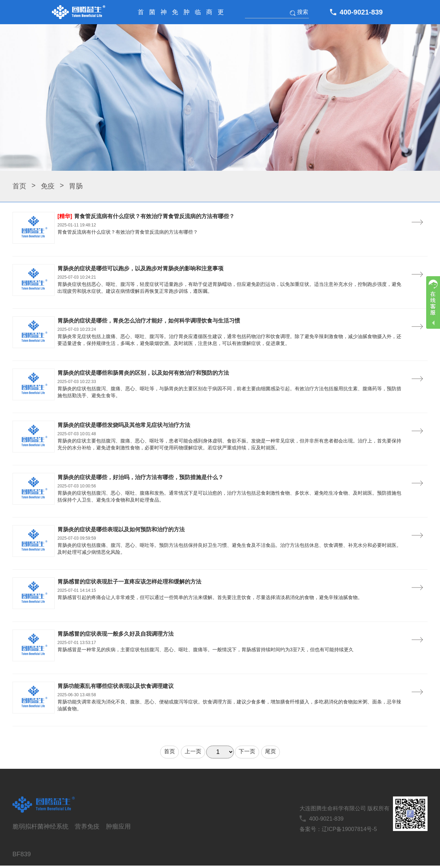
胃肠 (76, 186)
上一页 (193, 751)
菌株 (152, 16)
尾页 (271, 751)
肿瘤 (186, 16)
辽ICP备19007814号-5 (349, 829)
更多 (221, 16)
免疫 (175, 16)
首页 (141, 16)
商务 (209, 16)
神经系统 (56, 827)
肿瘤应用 (118, 827)
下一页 (247, 751)
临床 (198, 16)
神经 (164, 16)
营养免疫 (87, 827)
